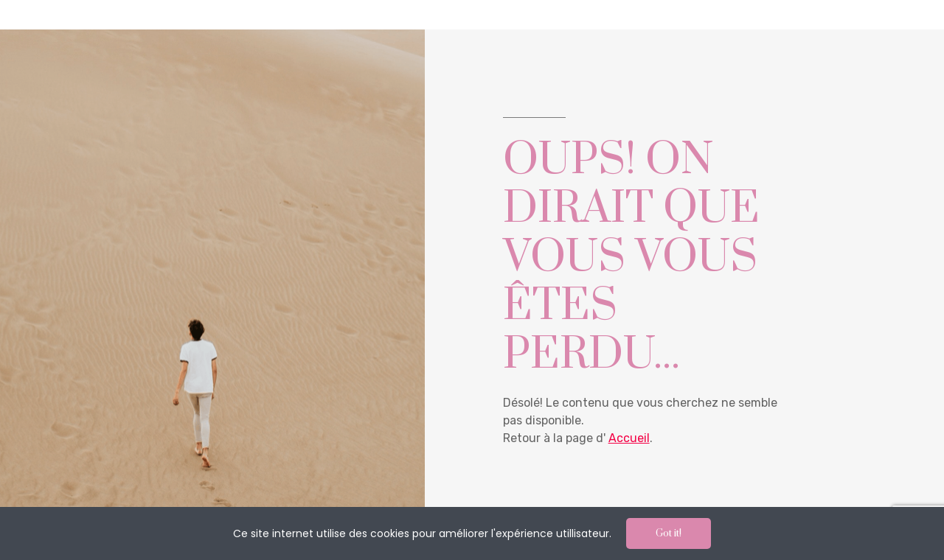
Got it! (669, 533)
